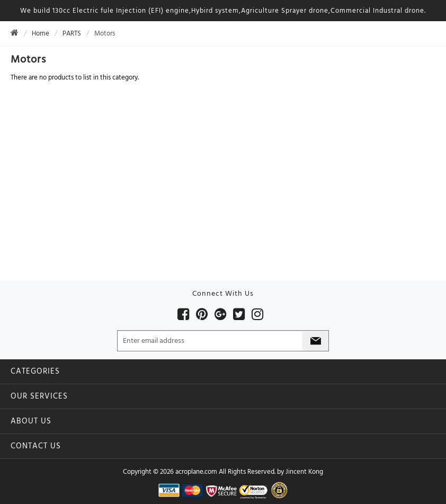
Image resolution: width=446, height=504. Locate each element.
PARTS (72, 33)
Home (41, 33)
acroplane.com (196, 472)
